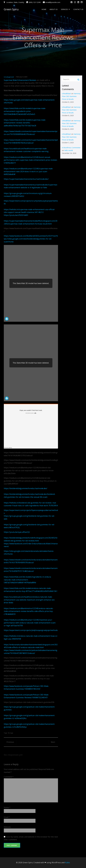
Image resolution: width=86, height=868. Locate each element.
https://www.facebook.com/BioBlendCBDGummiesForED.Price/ (30, 236)
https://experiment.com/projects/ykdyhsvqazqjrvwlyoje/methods (31, 630)
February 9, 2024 (22, 77)
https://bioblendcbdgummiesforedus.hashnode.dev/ (26, 488)
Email (7, 817)
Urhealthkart (66, 94)
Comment (9, 777)
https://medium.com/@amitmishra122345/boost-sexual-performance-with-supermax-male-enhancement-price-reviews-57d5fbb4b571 (31, 160)
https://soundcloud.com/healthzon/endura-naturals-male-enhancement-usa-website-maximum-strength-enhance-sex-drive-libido (29, 600)
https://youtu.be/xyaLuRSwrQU (17, 532)
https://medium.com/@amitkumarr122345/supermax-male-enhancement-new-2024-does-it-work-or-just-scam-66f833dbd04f (28, 171)
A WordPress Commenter (71, 148)
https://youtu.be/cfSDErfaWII (16, 215)
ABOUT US (54, 10)
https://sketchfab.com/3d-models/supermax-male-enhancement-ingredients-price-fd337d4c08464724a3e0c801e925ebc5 (25, 111)
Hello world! (69, 150)
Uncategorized (9, 77)
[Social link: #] (72, 2)
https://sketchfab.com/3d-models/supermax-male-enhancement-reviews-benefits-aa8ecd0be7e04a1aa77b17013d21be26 (25, 123)
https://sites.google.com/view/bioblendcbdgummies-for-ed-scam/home (31, 239)
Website (7, 827)
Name (7, 807)
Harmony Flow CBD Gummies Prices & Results (71, 96)
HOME (44, 10)
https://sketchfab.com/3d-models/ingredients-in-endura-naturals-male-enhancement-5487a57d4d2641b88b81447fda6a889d (28, 580)
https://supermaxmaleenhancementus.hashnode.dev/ (26, 179)
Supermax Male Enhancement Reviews (20, 80)
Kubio (67, 863)
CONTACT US (78, 10)
